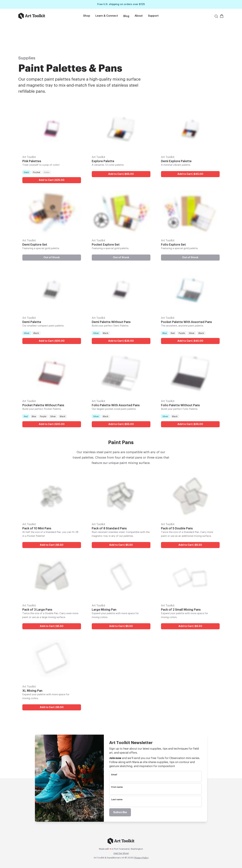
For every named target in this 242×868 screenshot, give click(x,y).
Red (173, 333)
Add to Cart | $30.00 (52, 341)
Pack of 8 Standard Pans (109, 528)
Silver (27, 333)
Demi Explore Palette (176, 161)
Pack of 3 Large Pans (37, 609)
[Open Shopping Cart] (222, 16)
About (139, 16)
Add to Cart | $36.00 (190, 424)
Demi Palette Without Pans (111, 322)
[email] (155, 779)
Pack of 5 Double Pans (177, 528)
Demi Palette (32, 322)
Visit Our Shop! (121, 853)
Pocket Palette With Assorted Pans (186, 322)
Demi (26, 172)
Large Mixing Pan (104, 609)
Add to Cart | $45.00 (190, 174)
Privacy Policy (142, 858)
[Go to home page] (40, 16)
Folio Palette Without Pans (180, 405)
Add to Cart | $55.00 (121, 424)
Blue (165, 333)
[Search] (216, 16)
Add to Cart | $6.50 (190, 626)
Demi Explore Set (35, 244)
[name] (155, 791)
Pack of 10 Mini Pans (37, 528)
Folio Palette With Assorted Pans (116, 405)
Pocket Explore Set (106, 244)
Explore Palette (103, 161)
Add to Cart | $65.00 (121, 174)
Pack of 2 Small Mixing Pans (181, 609)
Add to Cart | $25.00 (52, 180)
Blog (126, 16)
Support (153, 16)
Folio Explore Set (173, 244)
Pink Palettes (32, 161)
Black (36, 333)
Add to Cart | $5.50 (52, 545)
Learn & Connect (107, 16)
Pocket (36, 172)
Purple (182, 333)
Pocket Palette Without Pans (43, 405)
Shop (87, 16)
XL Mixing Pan (32, 691)
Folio (47, 172)
